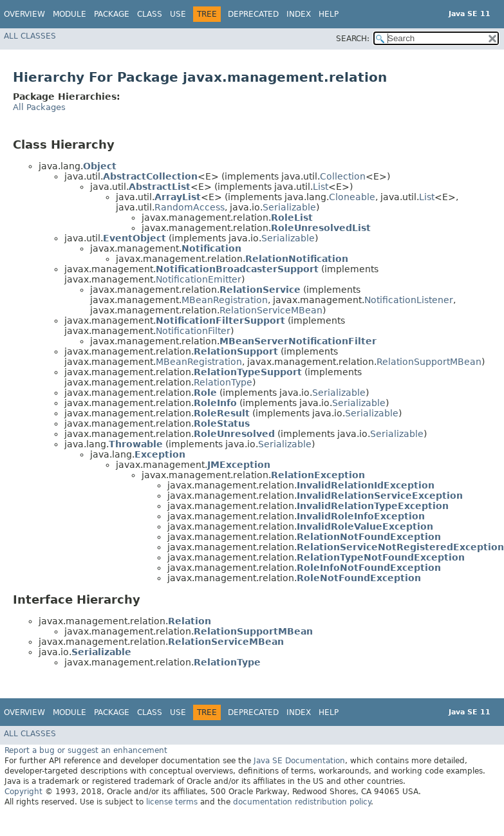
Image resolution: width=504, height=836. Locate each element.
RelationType (223, 382)
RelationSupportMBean (429, 362)
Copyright (23, 792)
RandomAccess (190, 207)
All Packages (39, 107)
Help (329, 14)
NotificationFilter (193, 331)
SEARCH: (353, 39)
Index (299, 14)
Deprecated (253, 14)
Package (112, 14)
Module (70, 14)
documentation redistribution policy (302, 802)
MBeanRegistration (225, 300)
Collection (343, 176)
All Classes (30, 36)
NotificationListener (409, 300)
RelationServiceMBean (271, 310)
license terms (172, 802)
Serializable (289, 207)
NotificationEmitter (199, 279)
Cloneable (352, 197)
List (321, 187)
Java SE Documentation (299, 761)
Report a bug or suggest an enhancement (86, 750)
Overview (24, 14)
